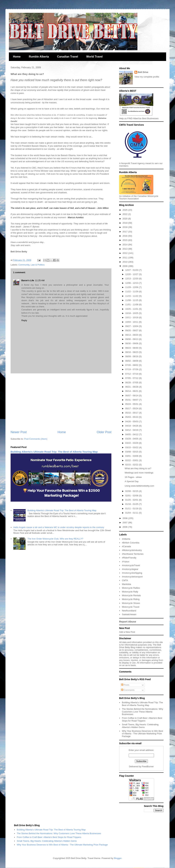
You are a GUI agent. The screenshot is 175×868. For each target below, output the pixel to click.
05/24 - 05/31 (132, 404)
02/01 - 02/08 (132, 496)
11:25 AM (40, 280)
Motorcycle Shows (131, 603)
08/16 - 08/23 (132, 352)
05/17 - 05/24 (132, 408)
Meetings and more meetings (139, 473)
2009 (125, 266)
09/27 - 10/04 (132, 326)
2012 (125, 253)
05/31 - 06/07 (132, 400)
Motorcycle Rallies (131, 588)
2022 (125, 214)
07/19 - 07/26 (132, 369)
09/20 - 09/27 (132, 330)
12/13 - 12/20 (132, 279)
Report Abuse (128, 622)
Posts (125, 685)
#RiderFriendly (129, 558)
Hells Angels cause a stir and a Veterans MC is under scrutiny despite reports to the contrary (59, 527)
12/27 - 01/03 (132, 270)
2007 (125, 523)
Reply (24, 320)
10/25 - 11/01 (132, 309)
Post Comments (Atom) (36, 439)
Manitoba (126, 584)
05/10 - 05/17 (132, 413)
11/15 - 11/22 (132, 296)
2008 (125, 518)
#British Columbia (131, 543)
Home (17, 57)
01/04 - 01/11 (132, 513)
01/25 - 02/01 (132, 500)
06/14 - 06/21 (132, 391)
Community (24, 265)
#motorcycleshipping (132, 573)
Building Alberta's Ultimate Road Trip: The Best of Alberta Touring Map (54, 452)
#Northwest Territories (133, 554)
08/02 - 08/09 (132, 361)
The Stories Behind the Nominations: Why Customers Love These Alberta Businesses (142, 712)
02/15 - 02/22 (132, 465)
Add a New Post (127, 632)
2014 (125, 245)
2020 (125, 219)
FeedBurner (148, 767)
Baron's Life (28, 280)
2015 (125, 240)
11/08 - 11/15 (132, 300)
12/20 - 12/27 (132, 274)
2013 (125, 249)
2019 (125, 223)
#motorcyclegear (130, 569)
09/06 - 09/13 (132, 339)
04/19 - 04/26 (132, 426)
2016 (125, 236)
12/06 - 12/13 (132, 283)
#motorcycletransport (132, 577)
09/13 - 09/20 (132, 335)
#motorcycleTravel (131, 565)
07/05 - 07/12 (132, 378)
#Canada (126, 546)
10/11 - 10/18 (132, 317)
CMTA (125, 580)
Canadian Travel (68, 57)
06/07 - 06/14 (132, 396)
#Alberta (126, 539)
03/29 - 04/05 (132, 439)
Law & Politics (38, 265)
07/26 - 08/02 (132, 365)
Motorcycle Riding (131, 599)
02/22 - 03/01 (132, 460)
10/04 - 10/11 (132, 322)
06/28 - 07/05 (132, 383)
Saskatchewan (129, 614)
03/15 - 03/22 (132, 447)
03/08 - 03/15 (132, 452)
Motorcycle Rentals (131, 595)
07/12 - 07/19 (132, 374)
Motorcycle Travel (131, 607)
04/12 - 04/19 (132, 430)
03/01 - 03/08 (132, 456)
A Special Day (132, 481)
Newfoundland (129, 611)
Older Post (104, 432)
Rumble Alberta (39, 57)
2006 (125, 527)
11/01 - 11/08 (132, 304)
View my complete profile (147, 77)
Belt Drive (143, 72)
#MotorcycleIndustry (132, 550)
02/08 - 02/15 (132, 491)
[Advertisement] (61, 402)
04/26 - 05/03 (132, 421)
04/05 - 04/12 (132, 434)
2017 (125, 232)
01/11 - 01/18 (132, 509)
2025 (125, 210)
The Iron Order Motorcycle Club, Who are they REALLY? (55, 539)
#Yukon (126, 562)
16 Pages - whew (133, 477)
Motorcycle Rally (130, 592)
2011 (125, 258)
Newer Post (19, 432)
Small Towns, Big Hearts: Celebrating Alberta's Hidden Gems (140, 726)
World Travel (95, 57)
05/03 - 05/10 (132, 417)
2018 (125, 227)
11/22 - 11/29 (132, 292)
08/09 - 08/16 (132, 356)
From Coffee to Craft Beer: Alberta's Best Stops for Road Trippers (142, 719)
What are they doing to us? (138, 468)
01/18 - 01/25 (132, 504)
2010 (125, 262)
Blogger (118, 858)
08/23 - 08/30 (132, 348)
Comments (128, 690)
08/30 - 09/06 (132, 343)
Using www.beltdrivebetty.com (139, 486)
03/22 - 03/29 (132, 443)
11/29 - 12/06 (132, 287)
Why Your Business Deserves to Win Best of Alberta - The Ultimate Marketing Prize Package (142, 734)
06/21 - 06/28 (132, 387)
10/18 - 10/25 (132, 313)
